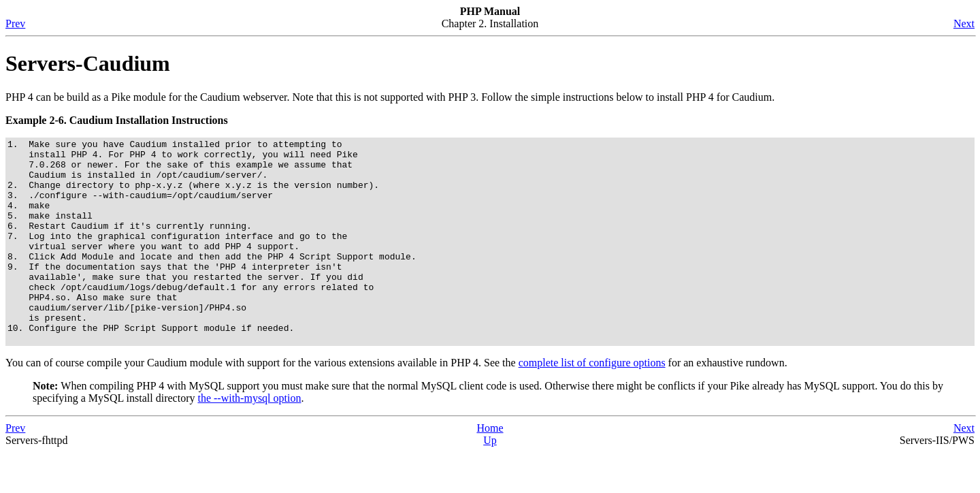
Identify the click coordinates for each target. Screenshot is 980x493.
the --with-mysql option (249, 439)
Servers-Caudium (88, 63)
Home (490, 469)
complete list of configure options (592, 403)
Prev (15, 23)
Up (490, 481)
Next (964, 23)
